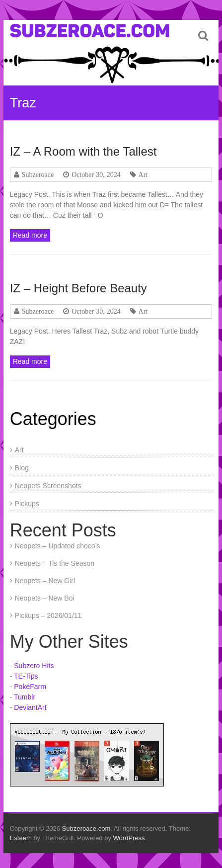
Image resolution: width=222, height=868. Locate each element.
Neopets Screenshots (48, 486)
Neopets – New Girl (45, 581)
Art (143, 174)
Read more (30, 235)
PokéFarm (30, 687)
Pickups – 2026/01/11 (48, 615)
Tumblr (25, 697)
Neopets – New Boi (45, 598)
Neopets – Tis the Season (55, 563)
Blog (22, 468)
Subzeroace (38, 174)
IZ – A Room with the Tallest (83, 151)
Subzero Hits (34, 666)
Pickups (27, 504)
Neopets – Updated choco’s (58, 546)
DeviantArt (30, 707)
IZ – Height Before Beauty (78, 288)
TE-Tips (26, 676)
